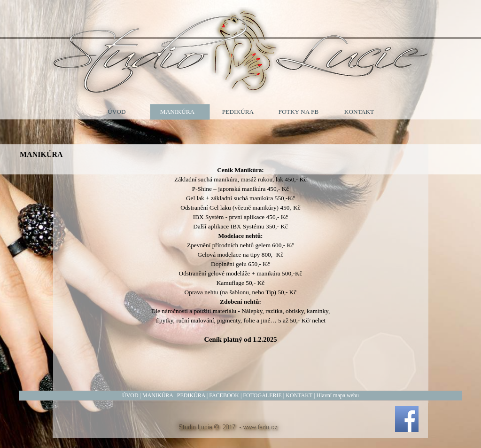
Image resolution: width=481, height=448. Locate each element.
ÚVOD (130, 395)
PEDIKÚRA (191, 395)
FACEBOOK (224, 395)
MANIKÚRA (158, 395)
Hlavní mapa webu (337, 395)
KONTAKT (299, 395)
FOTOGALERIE (262, 395)
